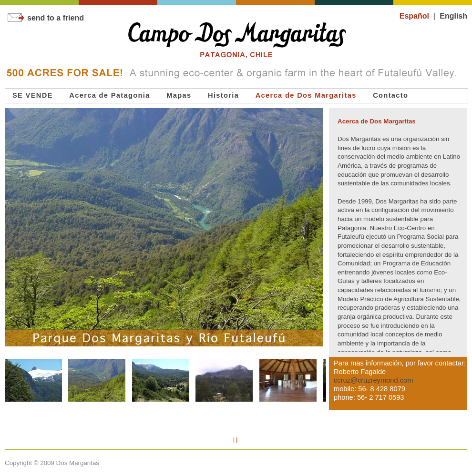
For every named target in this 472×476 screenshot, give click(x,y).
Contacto (390, 95)
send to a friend (46, 18)
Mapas (179, 95)
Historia (223, 95)
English (453, 16)
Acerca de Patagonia (110, 95)
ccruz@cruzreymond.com (373, 380)
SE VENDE (33, 95)
